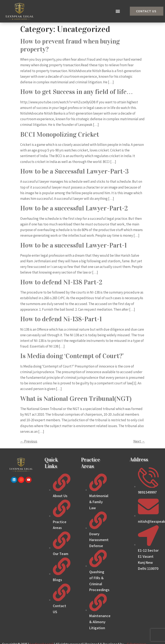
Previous (29, 441)
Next (139, 441)
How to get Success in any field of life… (77, 92)
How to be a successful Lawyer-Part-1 (73, 245)
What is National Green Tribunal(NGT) (76, 399)
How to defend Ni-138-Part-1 (61, 319)
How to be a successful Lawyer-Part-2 (74, 208)
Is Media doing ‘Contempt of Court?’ (72, 356)
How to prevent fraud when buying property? (70, 45)
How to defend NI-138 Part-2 (61, 282)
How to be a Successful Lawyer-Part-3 (74, 171)
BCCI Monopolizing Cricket (60, 134)
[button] (118, 11)
